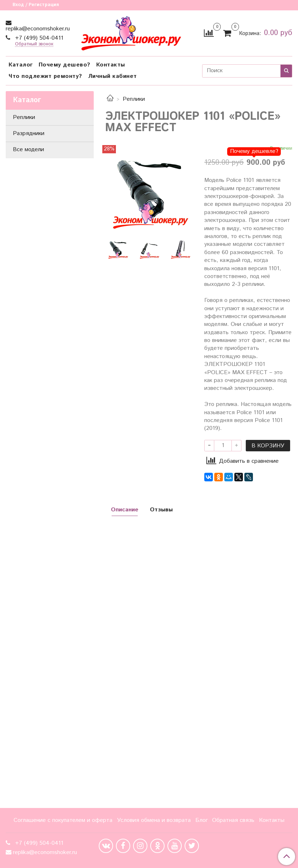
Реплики (134, 99)
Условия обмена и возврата (154, 820)
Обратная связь (233, 820)
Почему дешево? (65, 65)
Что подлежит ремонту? (45, 76)
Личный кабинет (113, 76)
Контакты (111, 65)
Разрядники (29, 133)
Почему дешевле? (254, 151)
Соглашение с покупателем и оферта (63, 820)
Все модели (28, 150)
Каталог (21, 65)
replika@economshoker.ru (38, 29)
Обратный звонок (34, 44)
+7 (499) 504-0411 (38, 38)
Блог (202, 820)
